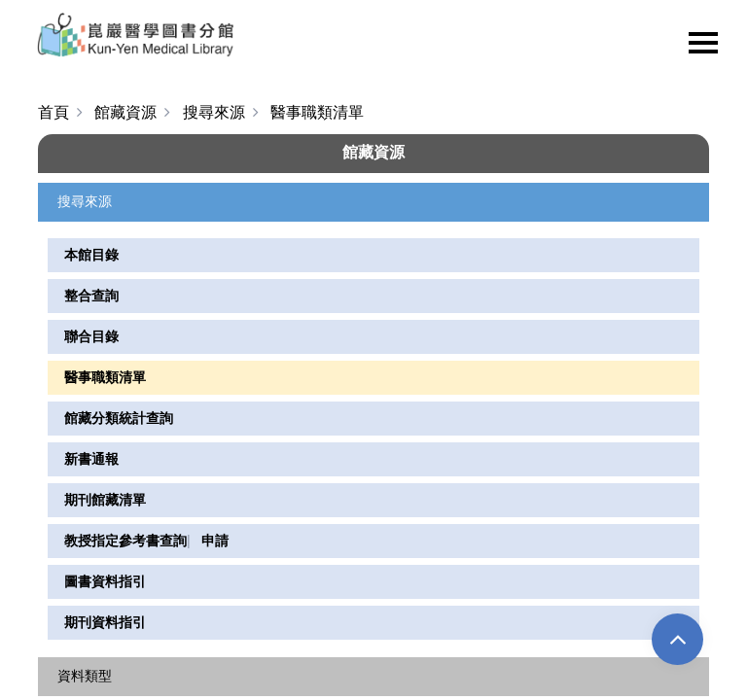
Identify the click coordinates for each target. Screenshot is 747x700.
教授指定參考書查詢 (125, 541)
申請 (215, 541)
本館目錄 (91, 255)
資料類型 (85, 675)
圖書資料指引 (105, 581)
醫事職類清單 (105, 377)
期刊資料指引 (105, 622)
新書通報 (91, 459)
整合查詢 (91, 296)
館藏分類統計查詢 (119, 418)
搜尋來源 (85, 201)
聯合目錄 (91, 336)
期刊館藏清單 (105, 500)
